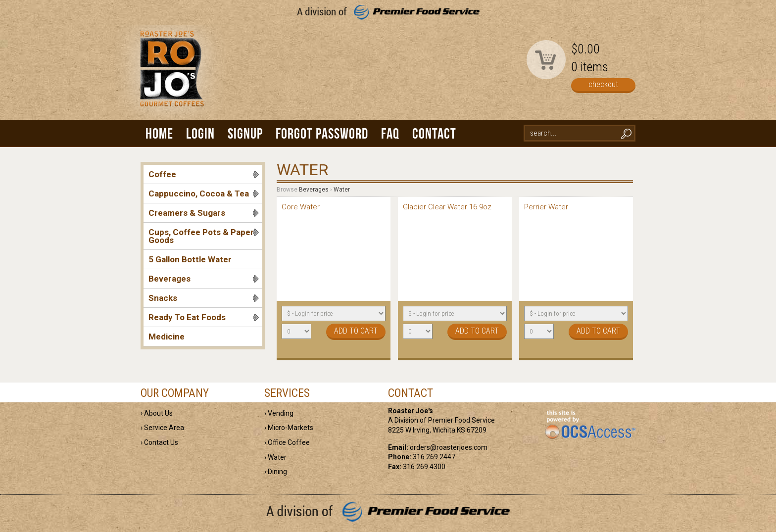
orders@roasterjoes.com (449, 447)
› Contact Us (159, 442)
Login (200, 133)
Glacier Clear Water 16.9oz (447, 207)
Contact (434, 133)
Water (342, 190)
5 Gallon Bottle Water (190, 259)
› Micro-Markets (289, 428)
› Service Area (162, 428)
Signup (245, 133)
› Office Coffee (287, 442)
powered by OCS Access (590, 425)
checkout (603, 84)
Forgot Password (322, 133)
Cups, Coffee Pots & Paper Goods (204, 236)
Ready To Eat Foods (204, 317)
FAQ (390, 133)
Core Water (301, 207)
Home (159, 133)
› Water (275, 457)
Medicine (167, 337)
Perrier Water (546, 207)
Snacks (204, 298)
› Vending (279, 413)
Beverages (204, 279)
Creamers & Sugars (204, 213)
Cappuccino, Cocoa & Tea (204, 193)
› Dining (276, 472)
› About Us (157, 413)
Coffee (204, 174)
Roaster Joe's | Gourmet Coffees (170, 77)
